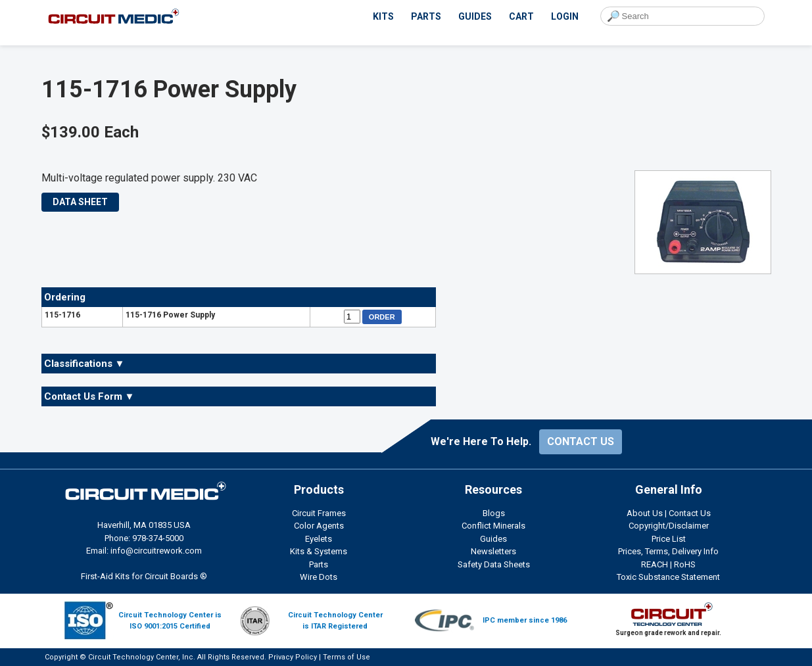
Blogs (494, 513)
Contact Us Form (89, 396)
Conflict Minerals (493, 526)
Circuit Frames (319, 513)
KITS (383, 16)
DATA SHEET (80, 202)
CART (521, 16)
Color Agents (319, 526)
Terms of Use (346, 657)
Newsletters (493, 551)
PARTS (426, 16)
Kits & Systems (319, 551)
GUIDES (475, 16)
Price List (669, 539)
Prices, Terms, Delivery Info (668, 551)
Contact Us (690, 513)
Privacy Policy (293, 657)
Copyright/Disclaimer (669, 526)
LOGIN (565, 16)
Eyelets (319, 539)
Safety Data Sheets (494, 564)
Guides (493, 539)
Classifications (84, 364)
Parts (319, 564)
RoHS (685, 564)
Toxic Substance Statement (668, 577)
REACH (655, 564)
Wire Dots (319, 577)
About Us (645, 513)
